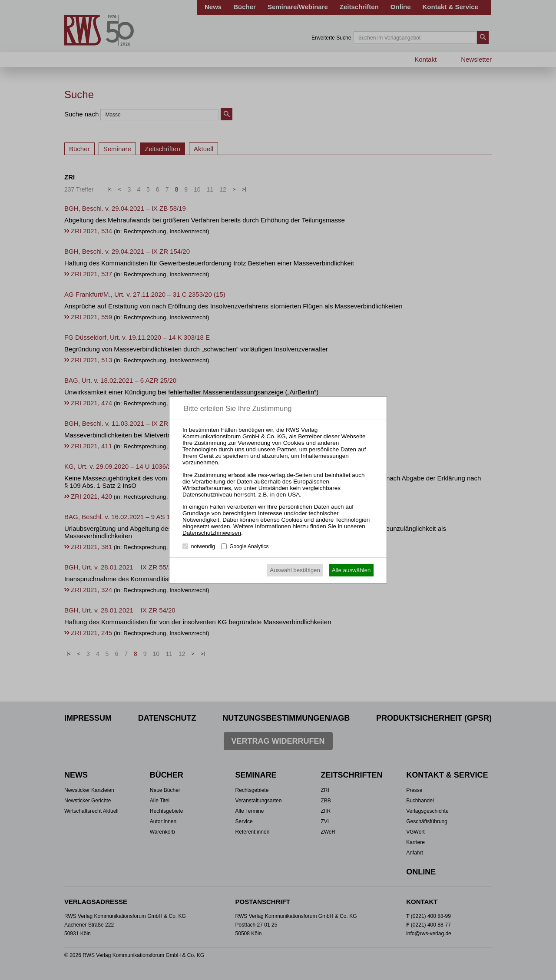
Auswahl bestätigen (295, 570)
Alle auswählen (351, 570)
